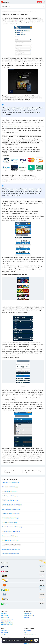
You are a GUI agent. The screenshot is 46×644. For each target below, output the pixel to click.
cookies (31, 640)
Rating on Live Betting (7, 619)
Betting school (6, 11)
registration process (11, 127)
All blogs (3, 634)
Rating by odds (5, 615)
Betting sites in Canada (7, 623)
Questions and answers (30, 634)
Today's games (28, 613)
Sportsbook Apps (6, 621)
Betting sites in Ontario (7, 625)
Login (40, 2)
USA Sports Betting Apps (16, 11)
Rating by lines (5, 617)
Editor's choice (5, 630)
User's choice (4, 632)
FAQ (25, 632)
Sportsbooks (4, 563)
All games (26, 617)
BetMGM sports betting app (11, 471)
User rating (4, 613)
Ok (36, 640)
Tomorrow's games (29, 615)
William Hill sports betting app (33, 471)
